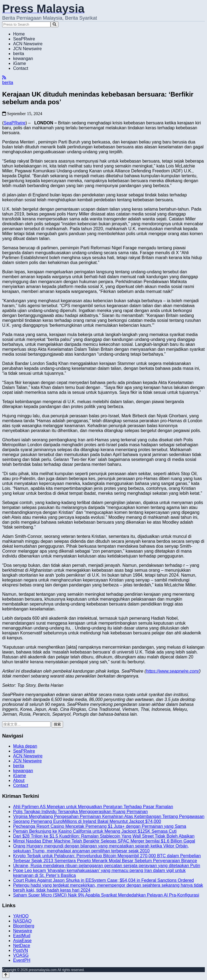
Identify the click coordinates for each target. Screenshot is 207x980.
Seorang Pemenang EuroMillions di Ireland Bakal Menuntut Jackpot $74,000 (87, 821)
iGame (20, 63)
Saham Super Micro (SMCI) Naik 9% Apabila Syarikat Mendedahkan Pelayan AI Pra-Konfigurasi (106, 895)
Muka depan (25, 746)
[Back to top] (6, 975)
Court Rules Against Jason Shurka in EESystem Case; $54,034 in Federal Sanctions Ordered (104, 880)
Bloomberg (24, 926)
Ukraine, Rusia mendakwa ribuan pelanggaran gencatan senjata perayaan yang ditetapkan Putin (107, 866)
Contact (21, 68)
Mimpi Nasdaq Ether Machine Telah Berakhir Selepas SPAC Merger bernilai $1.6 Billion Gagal (104, 841)
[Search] (54, 24)
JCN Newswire (27, 49)
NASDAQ (22, 921)
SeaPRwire (24, 39)
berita (19, 54)
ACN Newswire (28, 44)
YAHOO (21, 916)
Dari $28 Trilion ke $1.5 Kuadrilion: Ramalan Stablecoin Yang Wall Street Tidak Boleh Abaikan (104, 836)
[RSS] (4, 78)
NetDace (22, 945)
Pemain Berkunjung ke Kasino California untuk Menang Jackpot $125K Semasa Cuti (95, 831)
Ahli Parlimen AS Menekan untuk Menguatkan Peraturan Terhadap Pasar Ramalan (93, 807)
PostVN (20, 950)
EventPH (22, 960)
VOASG (21, 955)
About (19, 780)
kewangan (23, 59)
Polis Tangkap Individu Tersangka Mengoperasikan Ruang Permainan (80, 812)
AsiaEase (22, 941)
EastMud (22, 936)
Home (19, 34)
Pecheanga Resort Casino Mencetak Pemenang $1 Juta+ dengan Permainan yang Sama (100, 826)
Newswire (23, 931)
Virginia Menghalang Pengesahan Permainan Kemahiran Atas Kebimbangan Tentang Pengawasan (109, 816)
